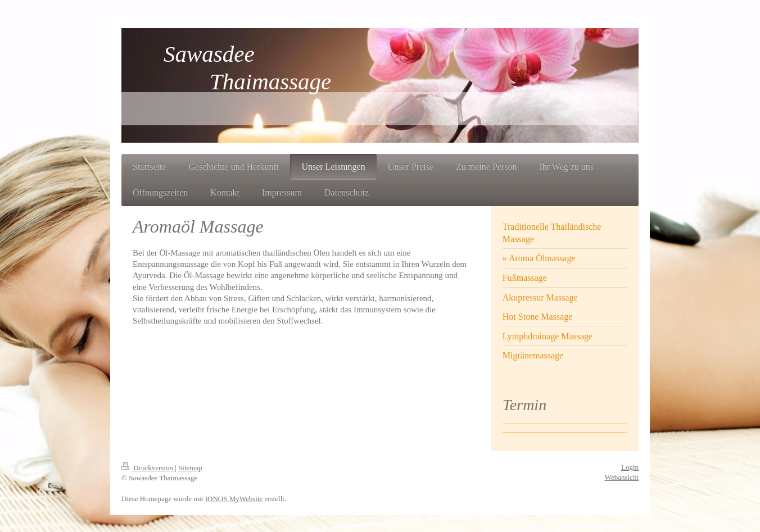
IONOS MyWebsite (234, 499)
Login (630, 467)
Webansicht (622, 477)
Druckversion (148, 468)
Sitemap (190, 468)
